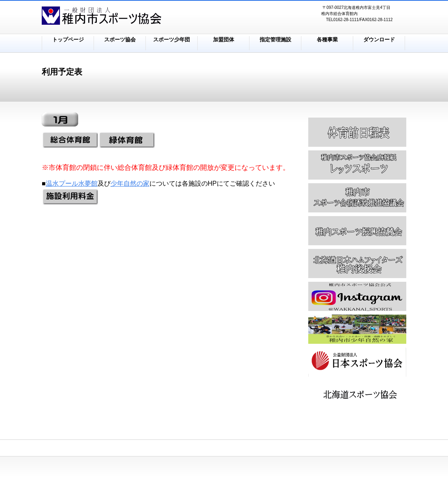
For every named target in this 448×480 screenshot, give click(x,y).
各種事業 (327, 40)
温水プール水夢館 (72, 183)
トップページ (68, 40)
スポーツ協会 (120, 40)
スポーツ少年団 (172, 40)
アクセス (357, 395)
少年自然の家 (130, 183)
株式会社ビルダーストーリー (143, 17)
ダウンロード (379, 40)
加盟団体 (224, 40)
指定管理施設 (275, 40)
